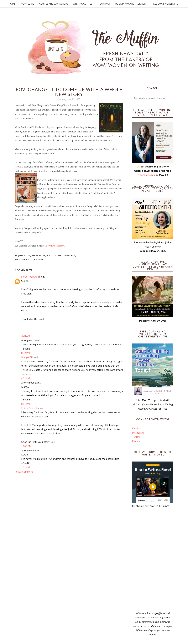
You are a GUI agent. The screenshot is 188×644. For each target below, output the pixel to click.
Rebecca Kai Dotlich (26, 259)
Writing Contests (84, 4)
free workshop (146, 175)
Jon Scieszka (38, 256)
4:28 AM (26, 336)
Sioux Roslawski (30, 277)
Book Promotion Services (131, 4)
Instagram (138, 433)
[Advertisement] (153, 560)
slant (41, 259)
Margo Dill (27, 357)
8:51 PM (26, 404)
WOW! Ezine (27, 4)
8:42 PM (26, 353)
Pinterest (137, 441)
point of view (62, 256)
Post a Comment (24, 472)
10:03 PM (26, 446)
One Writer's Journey (54, 246)
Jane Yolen (24, 256)
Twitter (136, 437)
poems (50, 256)
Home (12, 4)
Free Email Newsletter (166, 4)
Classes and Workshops (54, 4)
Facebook (137, 428)
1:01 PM (26, 467)
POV (73, 256)
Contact (105, 4)
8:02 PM (26, 378)
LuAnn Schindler (30, 408)
